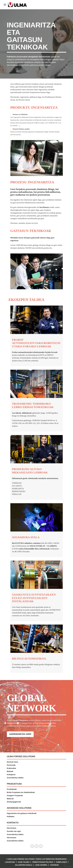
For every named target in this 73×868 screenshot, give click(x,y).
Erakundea (11, 768)
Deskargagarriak (14, 802)
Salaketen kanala (24, 865)
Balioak (10, 771)
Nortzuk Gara (13, 762)
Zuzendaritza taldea (15, 778)
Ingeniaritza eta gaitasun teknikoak (22, 813)
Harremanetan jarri (20, 734)
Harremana (12, 828)
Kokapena (11, 774)
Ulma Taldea (24, 862)
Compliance (61, 862)
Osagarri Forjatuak (15, 796)
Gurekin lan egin (14, 831)
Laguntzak (10, 862)
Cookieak (54, 865)
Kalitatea (11, 817)
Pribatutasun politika (43, 862)
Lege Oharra (41, 865)
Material (10, 799)
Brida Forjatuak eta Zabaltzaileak (21, 792)
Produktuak (12, 789)
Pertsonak (11, 765)
